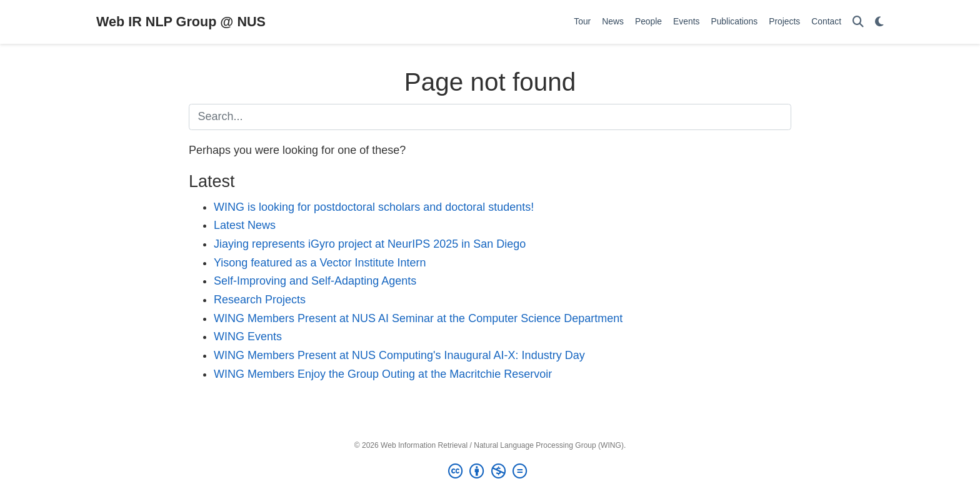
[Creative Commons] (490, 472)
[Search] (858, 22)
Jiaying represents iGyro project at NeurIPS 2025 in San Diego (370, 244)
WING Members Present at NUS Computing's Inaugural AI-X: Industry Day (399, 355)
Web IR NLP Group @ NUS (181, 22)
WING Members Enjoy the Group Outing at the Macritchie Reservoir (383, 374)
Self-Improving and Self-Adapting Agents (315, 281)
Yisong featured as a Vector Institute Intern (320, 263)
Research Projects (260, 300)
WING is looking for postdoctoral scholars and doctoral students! (374, 207)
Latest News (245, 225)
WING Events (248, 337)
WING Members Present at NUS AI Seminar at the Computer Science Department (418, 318)
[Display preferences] (879, 22)
